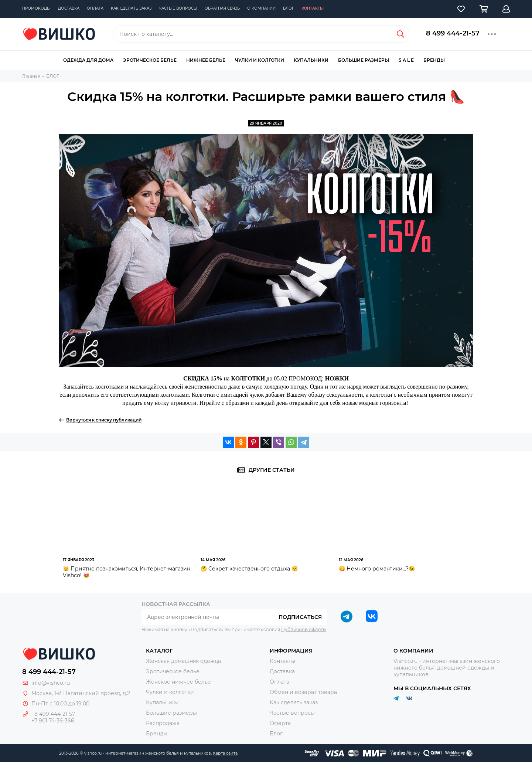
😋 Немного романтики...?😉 (377, 569)
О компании (261, 8)
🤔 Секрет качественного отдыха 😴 (249, 569)
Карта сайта (225, 753)
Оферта (280, 723)
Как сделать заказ (131, 8)
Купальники (311, 60)
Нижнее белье (206, 60)
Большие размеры (364, 60)
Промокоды (36, 8)
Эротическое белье (150, 60)
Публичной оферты (304, 629)
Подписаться (300, 617)
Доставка (69, 8)
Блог (289, 8)
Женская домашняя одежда (183, 661)
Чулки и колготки (260, 60)
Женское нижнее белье (178, 682)
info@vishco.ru (51, 683)
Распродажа (163, 723)
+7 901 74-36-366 (53, 721)
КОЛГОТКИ (248, 378)
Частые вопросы (178, 8)
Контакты (313, 8)
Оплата (95, 8)
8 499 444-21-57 (453, 33)
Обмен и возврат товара (303, 692)
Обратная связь (222, 8)
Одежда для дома (88, 60)
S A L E (406, 60)
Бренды (434, 60)
